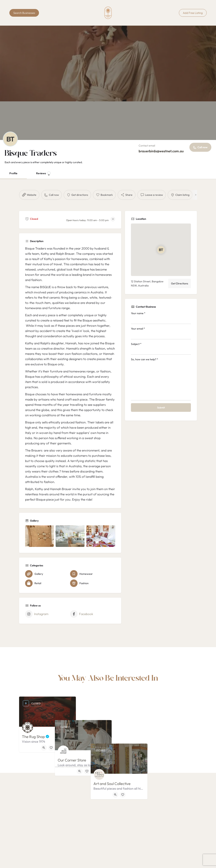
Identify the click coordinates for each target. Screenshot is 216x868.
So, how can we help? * (161, 379)
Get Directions (180, 283)
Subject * (161, 348)
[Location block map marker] (161, 250)
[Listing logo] (10, 139)
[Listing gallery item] (40, 536)
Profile (13, 173)
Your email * (161, 333)
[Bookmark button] (51, 748)
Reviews (43, 174)
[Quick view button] (44, 748)
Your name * (161, 318)
